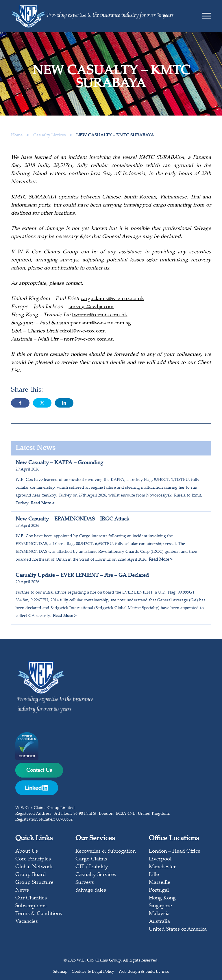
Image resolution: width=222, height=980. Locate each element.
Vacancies (27, 922)
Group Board (31, 875)
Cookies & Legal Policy (93, 972)
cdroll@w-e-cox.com (83, 331)
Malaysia (159, 914)
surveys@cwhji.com (91, 307)
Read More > (43, 503)
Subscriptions (31, 906)
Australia (159, 922)
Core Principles (33, 859)
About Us (27, 851)
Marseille (160, 883)
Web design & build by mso (144, 972)
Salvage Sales (91, 890)
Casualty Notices (50, 135)
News (22, 890)
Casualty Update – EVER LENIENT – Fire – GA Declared (82, 576)
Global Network (34, 867)
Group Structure (34, 883)
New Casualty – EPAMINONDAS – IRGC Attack (72, 519)
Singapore (160, 906)
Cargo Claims (91, 859)
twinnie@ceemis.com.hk (100, 315)
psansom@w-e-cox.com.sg (101, 323)
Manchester (162, 867)
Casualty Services (96, 875)
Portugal (159, 890)
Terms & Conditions (39, 914)
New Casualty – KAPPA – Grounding (59, 463)
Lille (154, 875)
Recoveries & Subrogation (106, 851)
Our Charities (31, 898)
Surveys (85, 883)
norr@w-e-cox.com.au (89, 339)
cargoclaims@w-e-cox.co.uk (112, 299)
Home (17, 135)
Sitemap (60, 972)
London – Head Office (175, 851)
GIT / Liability (92, 867)
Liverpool (160, 859)
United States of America (178, 929)
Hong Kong (162, 898)
